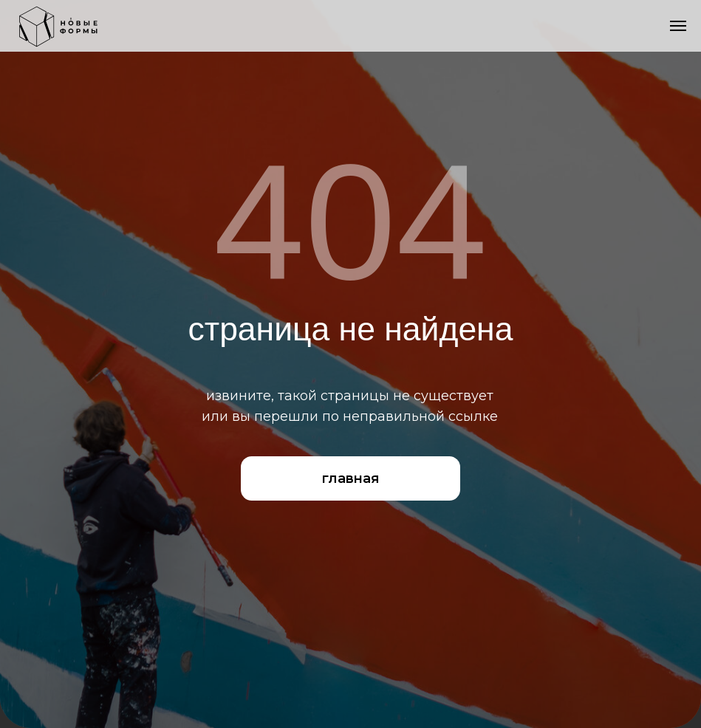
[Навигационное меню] (678, 26)
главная (350, 478)
